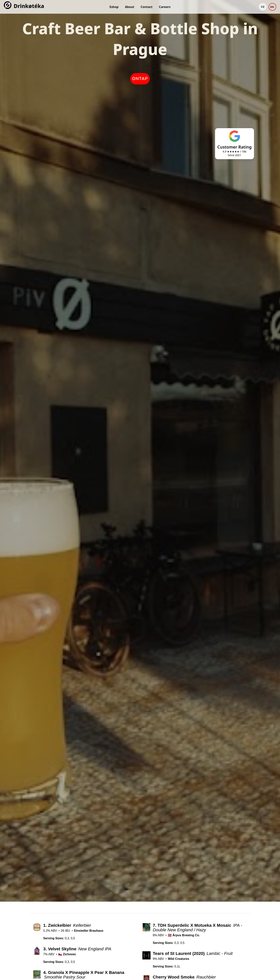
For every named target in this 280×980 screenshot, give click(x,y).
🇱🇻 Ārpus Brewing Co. (184, 935)
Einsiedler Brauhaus (89, 931)
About (130, 7)
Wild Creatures (179, 959)
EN (272, 7)
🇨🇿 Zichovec (67, 954)
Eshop (114, 7)
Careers (165, 7)
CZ (263, 7)
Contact (147, 7)
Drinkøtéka (29, 6)
